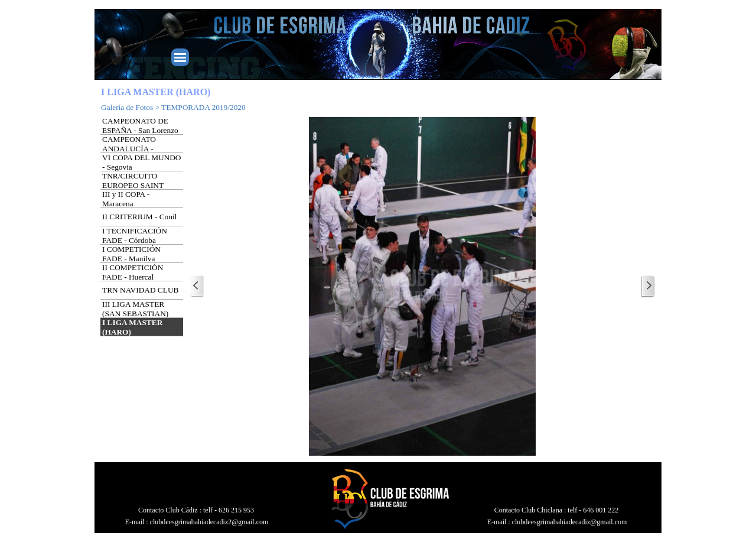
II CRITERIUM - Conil (139, 217)
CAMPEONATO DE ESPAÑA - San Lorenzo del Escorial (140, 130)
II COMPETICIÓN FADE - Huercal (133, 272)
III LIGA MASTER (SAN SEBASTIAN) (135, 309)
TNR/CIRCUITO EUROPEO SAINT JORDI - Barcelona (133, 185)
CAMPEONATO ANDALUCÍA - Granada (129, 149)
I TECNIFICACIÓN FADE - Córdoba (135, 236)
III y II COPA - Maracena (126, 199)
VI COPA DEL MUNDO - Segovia (141, 162)
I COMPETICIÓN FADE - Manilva (131, 254)
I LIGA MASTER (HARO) (132, 327)
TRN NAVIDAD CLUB (140, 290)
